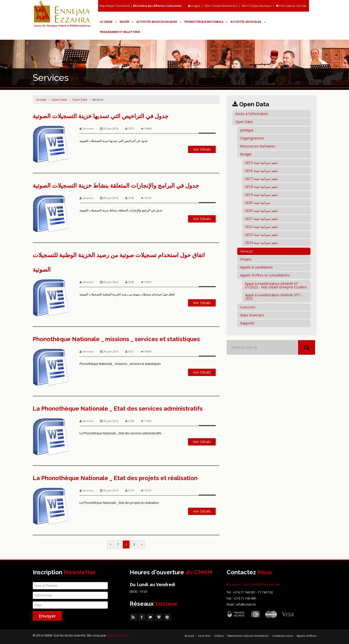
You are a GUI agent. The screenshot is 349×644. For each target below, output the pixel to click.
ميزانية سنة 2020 (258, 203)
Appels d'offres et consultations (265, 275)
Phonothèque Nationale (206, 22)
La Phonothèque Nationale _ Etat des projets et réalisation (115, 478)
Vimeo (159, 617)
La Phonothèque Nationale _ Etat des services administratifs (118, 409)
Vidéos (219, 636)
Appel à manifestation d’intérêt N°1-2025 (273, 297)
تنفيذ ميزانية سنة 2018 (261, 187)
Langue (195, 6)
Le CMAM (108, 22)
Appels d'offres (306, 636)
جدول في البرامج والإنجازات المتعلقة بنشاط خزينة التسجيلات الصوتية (116, 186)
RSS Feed (133, 617)
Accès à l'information (252, 114)
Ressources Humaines (258, 146)
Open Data (59, 100)
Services (247, 251)
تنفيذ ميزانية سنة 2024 (261, 242)
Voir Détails (202, 149)
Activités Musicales (248, 22)
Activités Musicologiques (159, 22)
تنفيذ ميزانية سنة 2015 (261, 163)
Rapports (247, 323)
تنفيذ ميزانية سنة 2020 (261, 211)
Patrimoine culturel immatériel (248, 636)
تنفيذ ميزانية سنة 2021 (261, 218)
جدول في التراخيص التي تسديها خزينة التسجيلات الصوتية (101, 116)
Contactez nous (282, 636)
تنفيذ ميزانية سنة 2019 (261, 195)
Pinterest (167, 617)
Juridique (247, 130)
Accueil (41, 100)
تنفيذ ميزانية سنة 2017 (261, 179)
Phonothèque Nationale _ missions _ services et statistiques (116, 339)
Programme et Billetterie (120, 32)
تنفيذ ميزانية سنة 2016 (261, 171)
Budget (246, 154)
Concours (248, 307)
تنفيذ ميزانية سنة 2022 (261, 226)
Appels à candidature (257, 267)
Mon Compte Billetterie (221, 6)
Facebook (142, 617)
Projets (246, 259)
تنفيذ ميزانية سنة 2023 (261, 234)
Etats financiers (252, 315)
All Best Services (118, 635)
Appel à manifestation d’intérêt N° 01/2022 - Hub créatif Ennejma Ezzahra (276, 285)
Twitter (150, 617)
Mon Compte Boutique (257, 6)
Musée (127, 22)
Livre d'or (204, 636)
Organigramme (252, 138)
